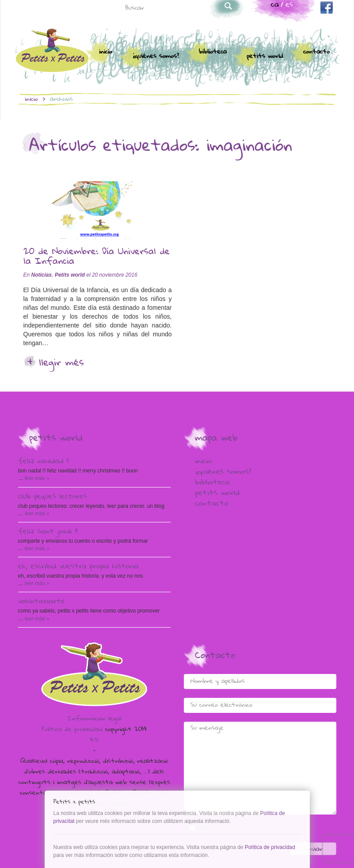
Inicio (106, 52)
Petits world (265, 57)
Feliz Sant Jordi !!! (48, 532)
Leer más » (36, 478)
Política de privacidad (72, 730)
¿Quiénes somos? (156, 57)
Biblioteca (213, 52)
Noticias (42, 275)
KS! (94, 740)
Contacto (316, 52)
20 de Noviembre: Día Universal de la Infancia (97, 257)
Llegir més (61, 363)
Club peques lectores (53, 497)
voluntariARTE (42, 602)
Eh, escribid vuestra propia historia (78, 567)
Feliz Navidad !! (43, 462)
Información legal (94, 719)
